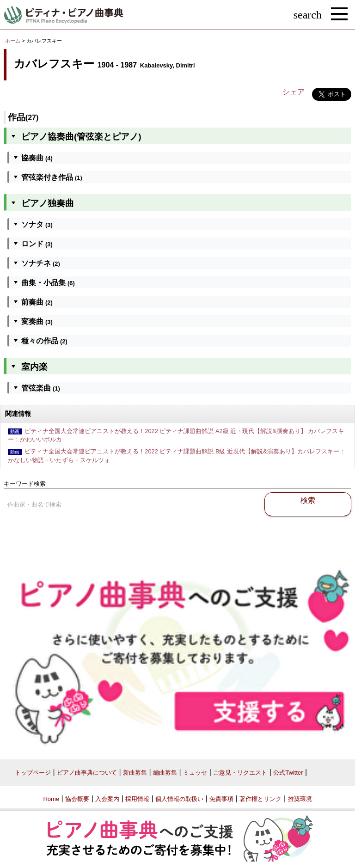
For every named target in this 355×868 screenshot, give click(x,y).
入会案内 (107, 799)
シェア (294, 92)
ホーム (13, 41)
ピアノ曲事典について (87, 773)
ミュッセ (195, 773)
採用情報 (137, 799)
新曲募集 (135, 773)
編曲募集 (165, 773)
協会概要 (77, 799)
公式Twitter (288, 773)
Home (51, 799)
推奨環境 (300, 799)
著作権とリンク (260, 799)
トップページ (33, 773)
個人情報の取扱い (179, 799)
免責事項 (221, 799)
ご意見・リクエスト (240, 773)
